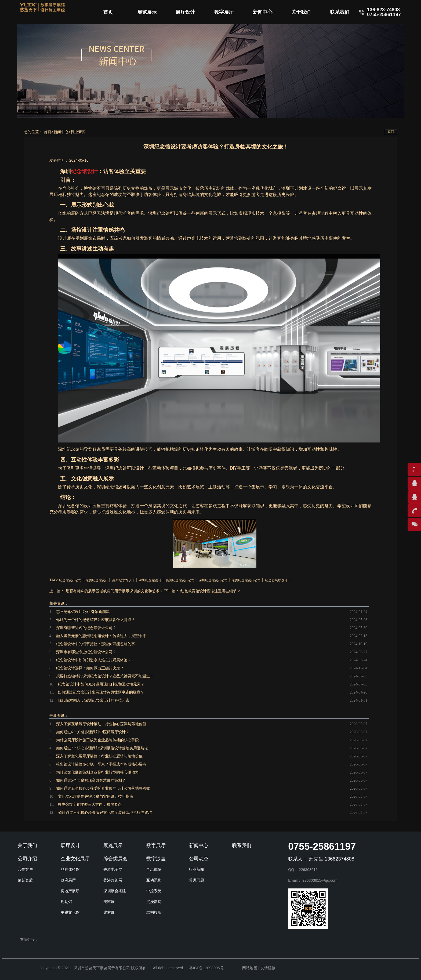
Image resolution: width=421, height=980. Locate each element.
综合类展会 (115, 859)
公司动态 (199, 859)
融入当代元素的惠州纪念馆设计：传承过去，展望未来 (101, 636)
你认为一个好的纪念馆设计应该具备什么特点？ (96, 620)
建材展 (109, 912)
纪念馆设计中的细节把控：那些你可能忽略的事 (96, 644)
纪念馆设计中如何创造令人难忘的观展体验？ (94, 660)
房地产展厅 (70, 891)
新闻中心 (263, 12)
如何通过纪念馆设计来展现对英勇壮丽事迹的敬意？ (101, 692)
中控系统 (154, 891)
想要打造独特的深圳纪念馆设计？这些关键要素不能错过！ (105, 676)
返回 (391, 132)
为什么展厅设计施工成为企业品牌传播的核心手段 (97, 740)
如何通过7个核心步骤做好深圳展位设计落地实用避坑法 (102, 748)
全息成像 (154, 869)
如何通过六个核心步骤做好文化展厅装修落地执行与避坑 (105, 813)
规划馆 (66, 902)
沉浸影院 (154, 902)
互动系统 (154, 880)
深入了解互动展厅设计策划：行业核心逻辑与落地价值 (101, 724)
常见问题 (197, 880)
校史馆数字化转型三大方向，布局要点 (90, 805)
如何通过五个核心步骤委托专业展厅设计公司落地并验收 (103, 788)
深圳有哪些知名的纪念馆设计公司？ (86, 628)
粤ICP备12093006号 (206, 968)
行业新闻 (78, 132)
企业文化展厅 (75, 859)
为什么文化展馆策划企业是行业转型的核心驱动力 (97, 772)
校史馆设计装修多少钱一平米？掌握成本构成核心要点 (101, 764)
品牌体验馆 (70, 869)
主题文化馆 (70, 912)
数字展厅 (224, 12)
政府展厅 (68, 880)
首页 (108, 12)
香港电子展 (113, 869)
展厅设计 (185, 12)
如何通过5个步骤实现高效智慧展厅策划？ (91, 780)
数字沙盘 (156, 859)
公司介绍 (27, 859)
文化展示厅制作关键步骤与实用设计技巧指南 (96, 796)
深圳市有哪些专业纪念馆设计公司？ (86, 652)
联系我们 (340, 12)
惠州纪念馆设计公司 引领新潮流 (83, 612)
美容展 (109, 902)
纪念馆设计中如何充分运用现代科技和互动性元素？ (101, 684)
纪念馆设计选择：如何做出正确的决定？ (90, 668)
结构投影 (154, 912)
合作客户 (25, 869)
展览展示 (147, 12)
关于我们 (301, 12)
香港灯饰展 (113, 880)
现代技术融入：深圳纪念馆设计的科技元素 (94, 700)
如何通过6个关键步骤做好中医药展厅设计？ (93, 732)
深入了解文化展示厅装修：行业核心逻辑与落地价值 (99, 756)
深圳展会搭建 (115, 891)
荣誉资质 (25, 880)
